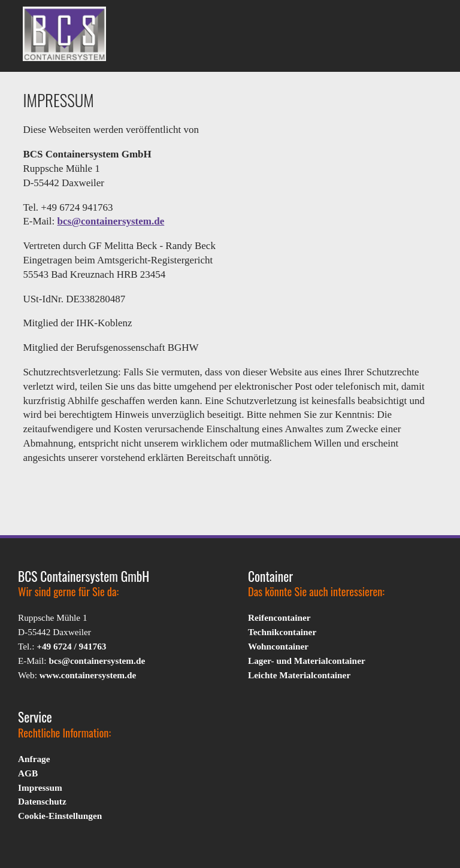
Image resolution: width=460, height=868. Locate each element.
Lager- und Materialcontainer (307, 661)
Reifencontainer (279, 617)
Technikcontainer (282, 632)
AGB (28, 773)
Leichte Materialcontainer (299, 675)
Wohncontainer (278, 646)
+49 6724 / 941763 (71, 646)
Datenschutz (42, 801)
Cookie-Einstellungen (60, 816)
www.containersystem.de (88, 675)
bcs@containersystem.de (111, 221)
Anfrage (34, 759)
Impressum (40, 787)
